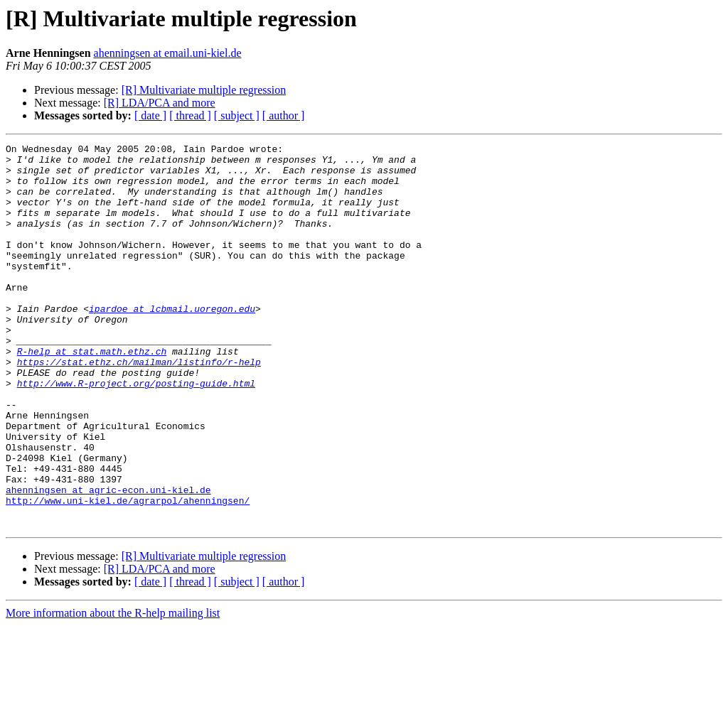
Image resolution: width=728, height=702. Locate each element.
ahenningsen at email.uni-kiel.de (168, 53)
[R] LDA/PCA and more (160, 103)
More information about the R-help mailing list (113, 690)
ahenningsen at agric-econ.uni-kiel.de (108, 560)
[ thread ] (190, 115)
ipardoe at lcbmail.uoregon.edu (172, 342)
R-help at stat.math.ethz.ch (92, 394)
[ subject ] (237, 115)
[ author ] (284, 115)
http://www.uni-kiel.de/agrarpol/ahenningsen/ (128, 573)
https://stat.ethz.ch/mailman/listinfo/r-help (139, 406)
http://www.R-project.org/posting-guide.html (136, 432)
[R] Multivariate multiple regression (204, 90)
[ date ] (150, 115)
